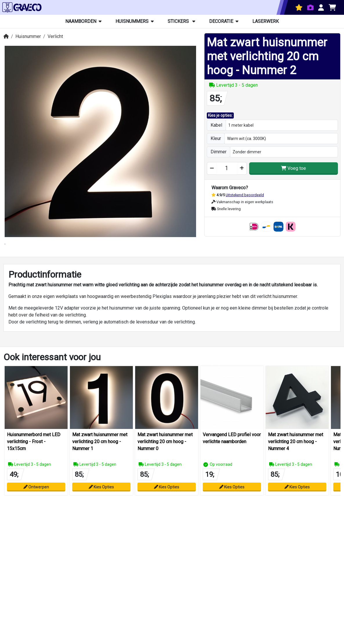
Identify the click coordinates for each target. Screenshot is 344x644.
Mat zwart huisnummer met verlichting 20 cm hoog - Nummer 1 (100, 467)
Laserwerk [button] (266, 21)
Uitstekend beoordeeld (245, 195)
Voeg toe (294, 168)
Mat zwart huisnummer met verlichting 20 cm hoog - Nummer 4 (296, 467)
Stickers (181, 21)
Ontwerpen (36, 512)
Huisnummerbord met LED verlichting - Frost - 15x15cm (34, 467)
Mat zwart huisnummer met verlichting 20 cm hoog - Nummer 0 (165, 467)
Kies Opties (101, 512)
